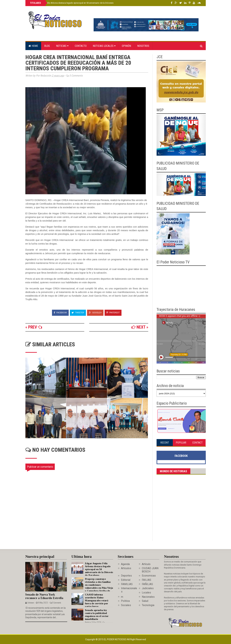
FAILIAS (146, 580)
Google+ (95, 313)
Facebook (60, 313)
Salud (145, 601)
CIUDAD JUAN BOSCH (150, 570)
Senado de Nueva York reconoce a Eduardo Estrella (44, 596)
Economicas (149, 576)
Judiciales (148, 588)
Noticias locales (104, 46)
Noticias (62, 46)
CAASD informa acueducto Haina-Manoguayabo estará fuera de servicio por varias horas (97, 600)
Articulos (126, 568)
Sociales (126, 605)
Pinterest (113, 313)
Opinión (126, 46)
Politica (125, 601)
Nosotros (143, 46)
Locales (146, 593)
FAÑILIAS (147, 584)
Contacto (81, 46)
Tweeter (78, 313)
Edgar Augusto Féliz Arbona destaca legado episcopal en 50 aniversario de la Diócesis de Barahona (78, 3)
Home (33, 46)
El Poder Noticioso (115, 639)
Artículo (146, 564)
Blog (47, 46)
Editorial (126, 580)
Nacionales (148, 597)
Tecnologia (148, 605)
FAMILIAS (127, 584)
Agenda (125, 564)
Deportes (126, 576)
